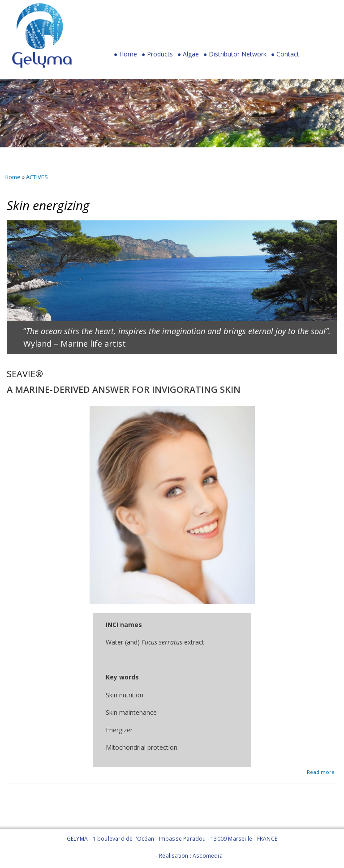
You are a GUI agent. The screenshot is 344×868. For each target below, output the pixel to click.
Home (128, 54)
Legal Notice (138, 856)
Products (157, 56)
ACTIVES (37, 177)
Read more (321, 771)
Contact (288, 54)
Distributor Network (238, 54)
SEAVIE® (25, 374)
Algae (191, 54)
